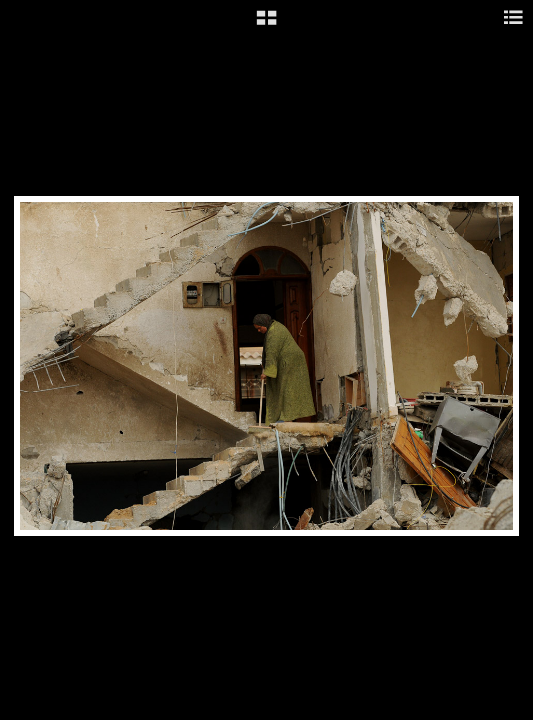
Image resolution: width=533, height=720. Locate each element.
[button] (266, 25)
